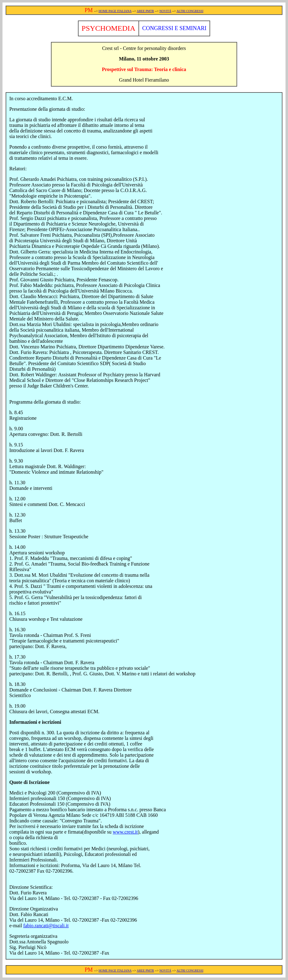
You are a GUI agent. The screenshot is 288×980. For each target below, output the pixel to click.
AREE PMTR (145, 11)
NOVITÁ (165, 11)
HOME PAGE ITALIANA (115, 11)
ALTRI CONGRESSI (190, 11)
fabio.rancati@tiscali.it (46, 926)
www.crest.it (125, 832)
